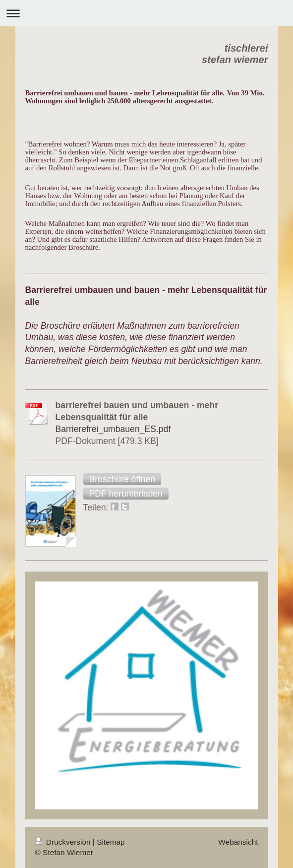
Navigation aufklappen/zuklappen (146, 13)
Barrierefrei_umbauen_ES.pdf (113, 429)
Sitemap (111, 842)
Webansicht (238, 842)
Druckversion (64, 842)
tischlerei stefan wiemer (235, 54)
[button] (122, 479)
